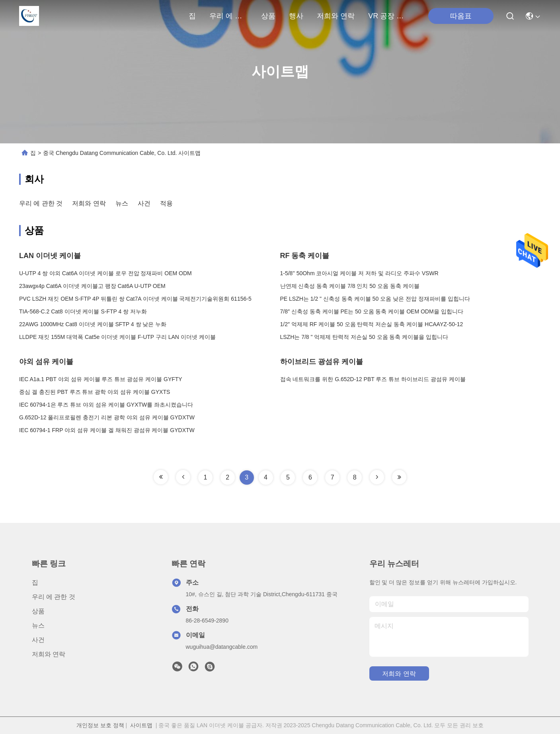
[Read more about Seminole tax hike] (161, 477)
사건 (144, 203)
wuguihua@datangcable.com (222, 647)
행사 (296, 16)
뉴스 (122, 203)
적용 (166, 203)
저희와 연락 (336, 16)
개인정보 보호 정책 (100, 725)
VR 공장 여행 (387, 16)
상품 (268, 16)
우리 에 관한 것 (228, 16)
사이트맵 (141, 725)
